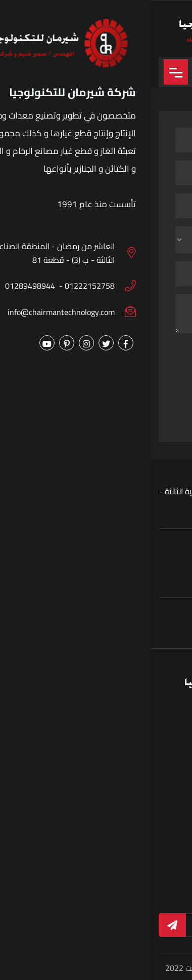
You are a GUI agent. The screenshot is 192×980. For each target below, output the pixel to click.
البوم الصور (158, 825)
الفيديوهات (69, 825)
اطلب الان (72, 807)
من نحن (75, 789)
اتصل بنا (75, 842)
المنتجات (162, 807)
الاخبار (167, 842)
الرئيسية (163, 789)
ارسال (96, 410)
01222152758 (132, 629)
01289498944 (72, 629)
